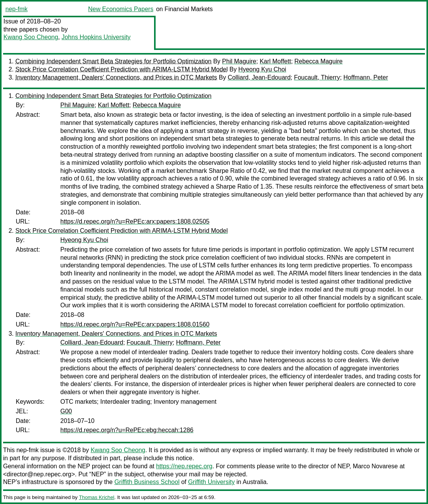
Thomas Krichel (96, 497)
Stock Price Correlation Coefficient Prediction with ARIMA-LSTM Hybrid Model (122, 69)
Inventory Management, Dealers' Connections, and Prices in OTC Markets (116, 77)
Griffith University (211, 482)
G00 (66, 411)
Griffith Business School (147, 482)
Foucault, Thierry (317, 77)
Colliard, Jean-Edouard (259, 77)
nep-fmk (17, 9)
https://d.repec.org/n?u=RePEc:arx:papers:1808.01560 (135, 324)
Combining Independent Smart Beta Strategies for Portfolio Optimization (114, 61)
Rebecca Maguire (318, 61)
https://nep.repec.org (184, 466)
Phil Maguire (239, 61)
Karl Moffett (275, 61)
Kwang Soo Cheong (31, 37)
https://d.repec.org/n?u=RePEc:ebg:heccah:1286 (127, 430)
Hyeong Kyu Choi (262, 69)
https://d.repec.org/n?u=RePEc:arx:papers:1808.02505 (135, 221)
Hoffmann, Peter (366, 77)
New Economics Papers (121, 9)
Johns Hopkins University (96, 37)
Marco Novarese (375, 466)
